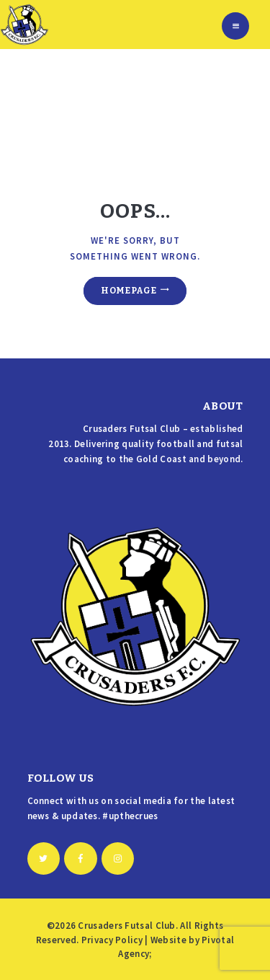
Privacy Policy (112, 940)
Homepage (129, 291)
